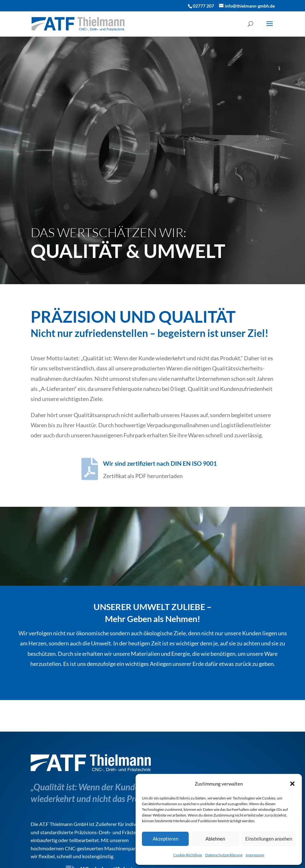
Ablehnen (215, 839)
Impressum (255, 855)
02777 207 (203, 6)
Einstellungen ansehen (269, 839)
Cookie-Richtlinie (188, 855)
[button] (292, 784)
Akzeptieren (165, 839)
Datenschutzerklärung (224, 855)
